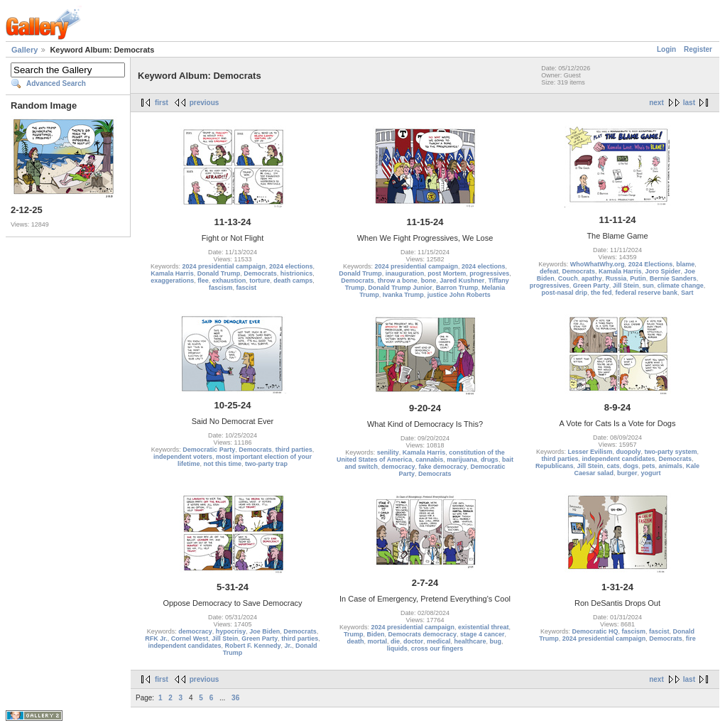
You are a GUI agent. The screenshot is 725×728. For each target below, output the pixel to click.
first (162, 103)
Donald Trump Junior (400, 288)
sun (648, 286)
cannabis (429, 460)
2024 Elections (651, 264)
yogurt (651, 473)
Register (698, 49)
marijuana (462, 460)
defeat (549, 271)
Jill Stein (626, 286)
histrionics (297, 273)
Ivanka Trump (403, 295)
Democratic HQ (595, 631)
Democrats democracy (422, 634)
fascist (247, 288)
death (355, 641)
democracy (398, 467)
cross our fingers (437, 648)
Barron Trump (457, 288)
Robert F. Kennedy (252, 646)
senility (388, 452)
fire (691, 639)
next (656, 103)
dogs (631, 466)
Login (666, 49)
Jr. (289, 646)
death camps (293, 281)
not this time (223, 464)
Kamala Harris (172, 273)
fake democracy (442, 467)
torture (260, 281)
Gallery (24, 50)
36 (235, 698)
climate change (681, 286)
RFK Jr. (156, 639)
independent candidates (618, 459)
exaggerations (172, 281)
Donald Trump (219, 273)
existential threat (484, 627)
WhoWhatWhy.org (598, 264)
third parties (294, 450)
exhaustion (229, 281)
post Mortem (447, 273)
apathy (592, 278)
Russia (616, 278)
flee (203, 281)
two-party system (671, 452)
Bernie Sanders (673, 278)
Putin (638, 278)
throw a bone (398, 281)
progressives (489, 273)
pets (649, 466)
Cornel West (190, 639)
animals (671, 466)
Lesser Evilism (590, 452)
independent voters (183, 457)
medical (439, 641)
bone (429, 281)
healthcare (470, 641)
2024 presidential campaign (224, 266)
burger (627, 473)
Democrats (260, 273)
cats (613, 466)
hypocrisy (231, 631)
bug (496, 641)
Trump (354, 634)
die (395, 641)
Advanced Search (56, 83)
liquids (397, 648)
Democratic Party (209, 450)
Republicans (555, 466)
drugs (490, 460)
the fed (601, 293)
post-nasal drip (564, 293)
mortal (377, 641)
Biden (375, 634)
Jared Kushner (462, 281)
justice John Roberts (459, 295)
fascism (221, 288)
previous (205, 103)
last (689, 103)
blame (685, 264)
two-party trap (266, 464)
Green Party (591, 286)
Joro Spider (663, 271)
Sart (687, 293)
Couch (568, 278)
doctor (413, 641)
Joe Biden (265, 631)
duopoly (629, 452)
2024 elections (291, 266)
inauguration (405, 273)
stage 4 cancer (483, 634)
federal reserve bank (646, 293)
